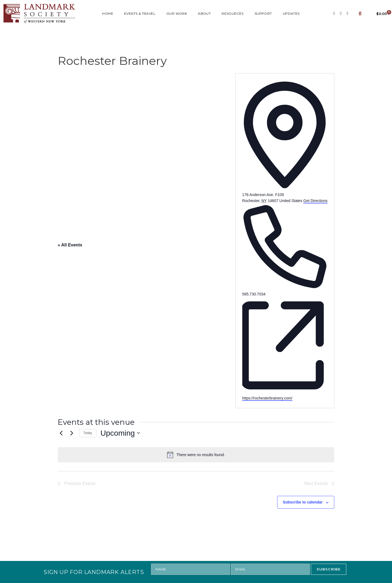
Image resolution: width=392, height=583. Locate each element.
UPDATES (291, 13)
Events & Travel (140, 13)
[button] (360, 13)
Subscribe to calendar (303, 502)
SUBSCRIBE (329, 569)
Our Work (177, 13)
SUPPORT (263, 13)
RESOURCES (233, 13)
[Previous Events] (61, 433)
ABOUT (204, 13)
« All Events (70, 245)
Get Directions (315, 201)
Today (88, 433)
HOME (108, 13)
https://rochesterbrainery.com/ (267, 398)
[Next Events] (72, 433)
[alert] (196, 455)
